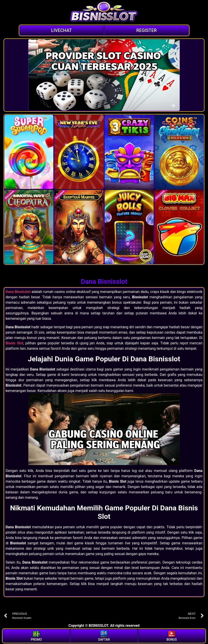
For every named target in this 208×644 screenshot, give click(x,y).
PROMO (36, 636)
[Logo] (104, 12)
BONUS (172, 636)
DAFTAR (104, 636)
